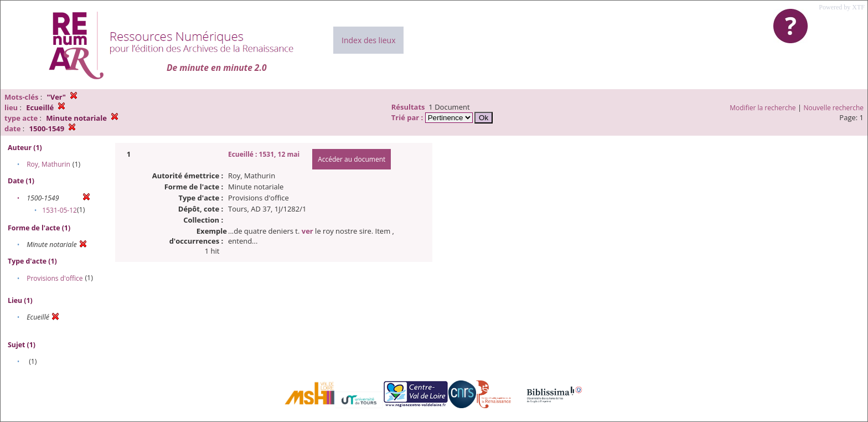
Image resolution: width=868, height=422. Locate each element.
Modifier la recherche (763, 108)
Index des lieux (368, 40)
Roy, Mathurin (48, 164)
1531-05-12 (60, 210)
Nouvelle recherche (834, 108)
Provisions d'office (55, 278)
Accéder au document (352, 159)
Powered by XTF (842, 7)
